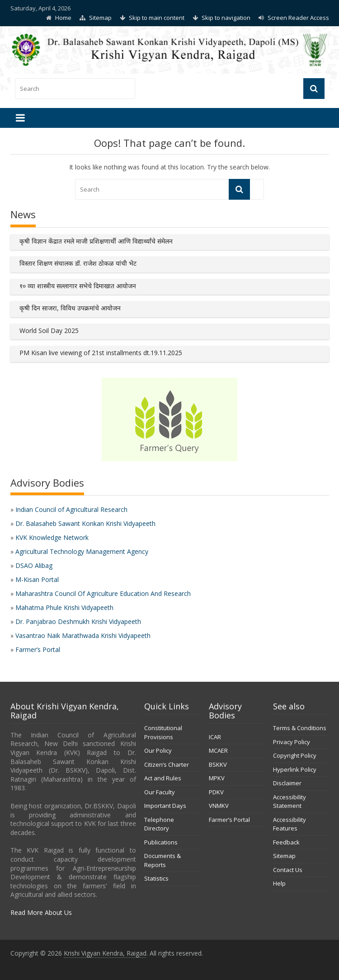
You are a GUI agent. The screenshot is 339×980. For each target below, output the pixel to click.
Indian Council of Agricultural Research (71, 509)
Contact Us (288, 870)
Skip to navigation (226, 18)
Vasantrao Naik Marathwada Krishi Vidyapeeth (83, 635)
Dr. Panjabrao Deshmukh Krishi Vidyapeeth (78, 621)
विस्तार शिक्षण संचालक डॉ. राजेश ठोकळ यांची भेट (78, 263)
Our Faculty (160, 792)
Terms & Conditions (300, 728)
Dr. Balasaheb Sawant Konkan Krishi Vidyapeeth (85, 523)
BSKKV (218, 764)
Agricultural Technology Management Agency (82, 551)
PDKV (216, 792)
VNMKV (219, 806)
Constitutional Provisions (163, 732)
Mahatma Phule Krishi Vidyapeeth (64, 607)
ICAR (215, 737)
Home (63, 18)
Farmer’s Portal (38, 649)
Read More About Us (41, 912)
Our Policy (158, 750)
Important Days (165, 806)
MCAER (218, 750)
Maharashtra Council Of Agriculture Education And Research (103, 593)
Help (279, 883)
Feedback (286, 842)
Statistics (156, 878)
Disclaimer (287, 783)
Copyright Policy (295, 755)
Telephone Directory (159, 824)
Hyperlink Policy (295, 769)
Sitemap (100, 18)
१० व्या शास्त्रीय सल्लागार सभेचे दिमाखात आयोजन (78, 286)
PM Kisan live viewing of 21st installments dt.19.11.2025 (101, 353)
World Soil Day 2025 (49, 331)
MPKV (217, 778)
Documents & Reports (162, 860)
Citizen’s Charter (167, 764)
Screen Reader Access (298, 18)
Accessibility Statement (290, 802)
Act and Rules (163, 778)
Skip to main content (157, 18)
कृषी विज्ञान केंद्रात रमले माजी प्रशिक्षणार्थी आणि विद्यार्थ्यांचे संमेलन (96, 241)
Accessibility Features (290, 824)
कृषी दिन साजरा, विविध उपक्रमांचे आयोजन (70, 308)
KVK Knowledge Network (52, 537)
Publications (161, 842)
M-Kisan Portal (37, 579)
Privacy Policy (292, 742)
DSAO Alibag (34, 565)
